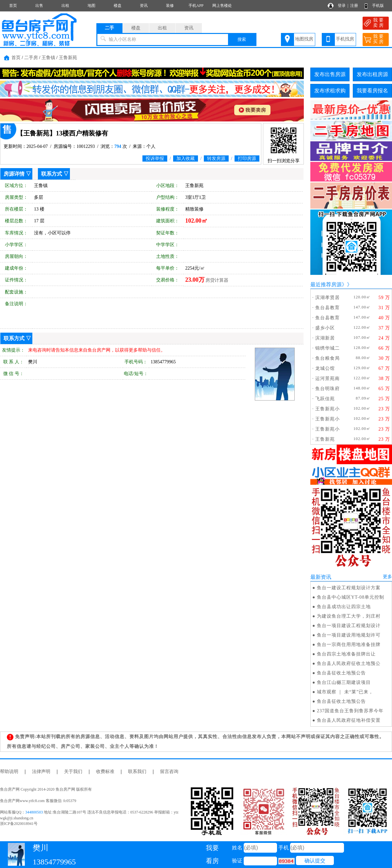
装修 (170, 6)
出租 (65, 6)
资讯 (144, 6)
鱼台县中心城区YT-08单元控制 (351, 597)
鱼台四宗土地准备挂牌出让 (346, 654)
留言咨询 (169, 772)
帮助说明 (9, 772)
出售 (39, 6)
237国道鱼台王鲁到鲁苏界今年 (350, 711)
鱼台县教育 (327, 308)
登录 (342, 6)
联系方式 (52, 174)
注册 (354, 6)
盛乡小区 (325, 328)
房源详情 (14, 174)
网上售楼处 (222, 6)
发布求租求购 (330, 91)
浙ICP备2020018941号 (19, 824)
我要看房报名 (372, 91)
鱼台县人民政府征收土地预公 (349, 663)
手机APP (196, 6)
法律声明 (41, 772)
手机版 (378, 6)
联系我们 (137, 772)
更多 (387, 577)
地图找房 (304, 39)
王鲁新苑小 (327, 409)
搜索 (242, 39)
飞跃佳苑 (325, 399)
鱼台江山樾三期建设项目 (344, 682)
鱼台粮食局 (327, 358)
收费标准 (105, 772)
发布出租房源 (372, 74)
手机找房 (345, 39)
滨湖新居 (325, 338)
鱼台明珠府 (327, 389)
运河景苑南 (327, 379)
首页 (13, 6)
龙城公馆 (325, 368)
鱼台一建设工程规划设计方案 (349, 588)
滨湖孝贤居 (327, 298)
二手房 (31, 58)
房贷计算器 (217, 280)
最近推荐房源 (326, 284)
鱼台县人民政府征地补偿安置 (349, 720)
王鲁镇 (48, 58)
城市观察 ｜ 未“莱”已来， (345, 692)
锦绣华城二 (327, 348)
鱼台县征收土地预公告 (341, 673)
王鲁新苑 (68, 58)
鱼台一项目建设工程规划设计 (349, 626)
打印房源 (247, 158)
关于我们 (73, 772)
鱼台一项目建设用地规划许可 (349, 635)
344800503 (34, 812)
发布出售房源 (330, 74)
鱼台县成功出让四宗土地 (344, 607)
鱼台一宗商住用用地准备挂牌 (349, 645)
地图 (91, 6)
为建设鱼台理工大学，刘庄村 (349, 616)
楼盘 (118, 6)
